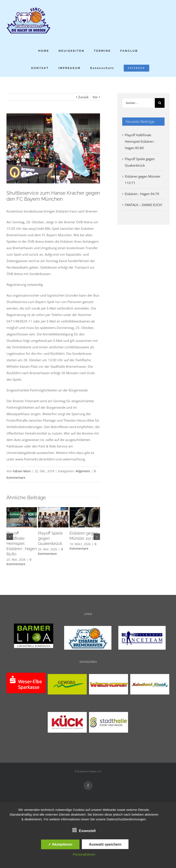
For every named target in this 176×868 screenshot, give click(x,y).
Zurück (83, 97)
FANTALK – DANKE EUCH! (143, 205)
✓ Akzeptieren (60, 844)
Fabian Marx (22, 471)
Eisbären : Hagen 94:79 (142, 194)
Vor (95, 97)
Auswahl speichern (105, 844)
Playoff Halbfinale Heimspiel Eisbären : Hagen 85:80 (22, 543)
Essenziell (84, 830)
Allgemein (83, 471)
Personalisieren (84, 854)
